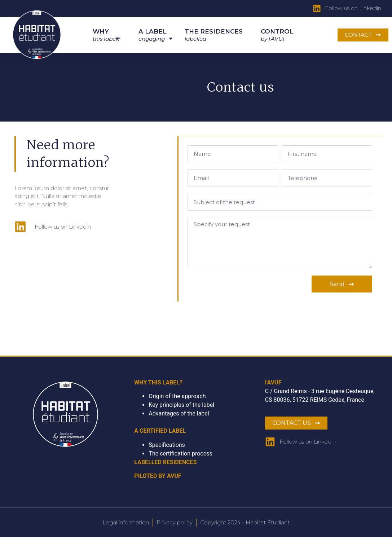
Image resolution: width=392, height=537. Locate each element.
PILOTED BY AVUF (158, 476)
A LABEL (153, 36)
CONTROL (277, 35)
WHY (107, 36)
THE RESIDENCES (214, 35)
